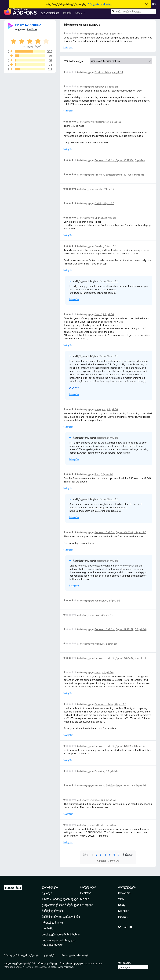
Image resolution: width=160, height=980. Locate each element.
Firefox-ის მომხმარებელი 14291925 (114, 746)
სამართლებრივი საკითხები (74, 955)
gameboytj (100, 87)
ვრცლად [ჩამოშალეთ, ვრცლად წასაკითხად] (74, 387)
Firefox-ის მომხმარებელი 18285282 (114, 532)
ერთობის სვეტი (52, 923)
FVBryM (99, 825)
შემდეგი (128, 855)
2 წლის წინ (110, 189)
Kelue (97, 672)
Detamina (99, 771)
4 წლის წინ (107, 615)
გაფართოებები (50, 13)
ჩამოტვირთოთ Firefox (100, 4)
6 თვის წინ (113, 87)
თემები (67, 13)
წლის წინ (140, 160)
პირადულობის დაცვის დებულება (21, 955)
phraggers (100, 409)
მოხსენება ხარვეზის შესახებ (61, 934)
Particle (32, 29)
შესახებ (47, 893)
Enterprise (87, 905)
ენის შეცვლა (125, 963)
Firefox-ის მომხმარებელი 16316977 (114, 786)
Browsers (124, 893)
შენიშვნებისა (30, 963)
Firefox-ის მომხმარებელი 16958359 (114, 629)
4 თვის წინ (118, 72)
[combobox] (134, 11)
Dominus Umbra (103, 72)
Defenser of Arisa (104, 704)
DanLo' (98, 314)
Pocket (123, 917)
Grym (97, 615)
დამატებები (50, 887)
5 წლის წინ (141, 629)
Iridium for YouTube (28, 25)
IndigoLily (99, 644)
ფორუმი (47, 928)
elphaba (99, 189)
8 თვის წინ (115, 122)
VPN (121, 899)
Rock (97, 474)
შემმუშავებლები (53, 911)
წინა (85, 855)
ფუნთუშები (49, 955)
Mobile (85, 899)
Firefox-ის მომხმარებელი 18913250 (114, 175)
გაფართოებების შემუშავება (61, 905)
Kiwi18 (98, 203)
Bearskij (99, 800)
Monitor (123, 911)
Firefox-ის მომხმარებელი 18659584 (114, 160)
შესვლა (152, 4)
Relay (122, 905)
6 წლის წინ (116, 34)
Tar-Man (99, 246)
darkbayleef (101, 601)
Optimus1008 (102, 34)
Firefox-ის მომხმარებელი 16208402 (114, 658)
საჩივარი (68, 48)
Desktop (86, 893)
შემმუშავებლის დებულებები (61, 917)
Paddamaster (101, 122)
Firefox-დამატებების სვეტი (60, 899)
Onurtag (99, 218)
